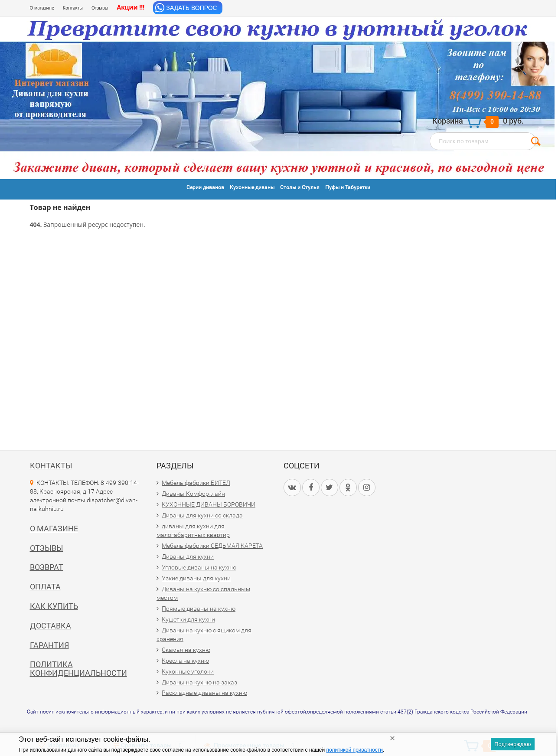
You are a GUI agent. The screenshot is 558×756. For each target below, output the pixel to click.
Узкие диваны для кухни (196, 578)
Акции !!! (131, 7)
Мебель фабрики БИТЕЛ (196, 483)
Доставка (51, 626)
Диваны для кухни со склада (202, 515)
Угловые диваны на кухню (199, 567)
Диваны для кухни (188, 556)
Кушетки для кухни (188, 619)
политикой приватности (355, 750)
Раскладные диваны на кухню (204, 693)
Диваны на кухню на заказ (199, 682)
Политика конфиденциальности (78, 669)
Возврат (47, 567)
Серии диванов (205, 187)
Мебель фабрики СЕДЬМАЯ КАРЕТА (212, 546)
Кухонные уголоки (188, 671)
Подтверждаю (512, 744)
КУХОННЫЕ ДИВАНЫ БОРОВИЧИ (209, 504)
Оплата (45, 587)
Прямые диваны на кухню (199, 609)
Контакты (73, 8)
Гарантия (49, 645)
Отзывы (100, 8)
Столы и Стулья (300, 187)
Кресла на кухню (185, 661)
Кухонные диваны (252, 187)
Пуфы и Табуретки (348, 187)
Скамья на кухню (186, 650)
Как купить (54, 606)
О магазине (42, 8)
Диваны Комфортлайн (193, 494)
